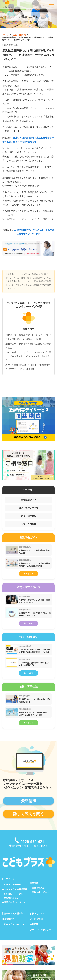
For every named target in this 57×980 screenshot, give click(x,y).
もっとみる (28, 575)
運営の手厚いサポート (14, 908)
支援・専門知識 (19, 35)
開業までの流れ (39, 894)
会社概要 (34, 930)
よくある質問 (36, 924)
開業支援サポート (40, 898)
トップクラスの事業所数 (16, 895)
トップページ (8, 885)
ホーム (6, 35)
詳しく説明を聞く (29, 819)
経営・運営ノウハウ (29, 508)
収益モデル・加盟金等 (12, 919)
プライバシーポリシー (40, 935)
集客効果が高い (11, 903)
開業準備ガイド (29, 500)
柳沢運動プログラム (13, 899)
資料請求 (29, 806)
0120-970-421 (32, 847)
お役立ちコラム (37, 919)
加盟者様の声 (8, 924)
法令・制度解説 (29, 516)
